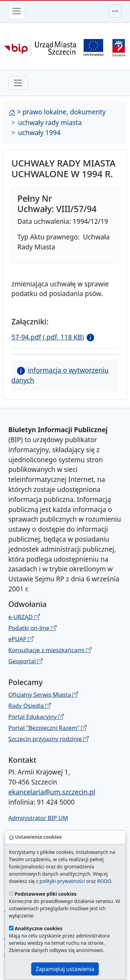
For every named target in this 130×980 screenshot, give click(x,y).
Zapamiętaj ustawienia (65, 969)
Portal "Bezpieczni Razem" (47, 728)
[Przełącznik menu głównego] (17, 11)
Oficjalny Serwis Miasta (43, 694)
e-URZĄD (24, 617)
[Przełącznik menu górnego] (115, 11)
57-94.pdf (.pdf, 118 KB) (48, 337)
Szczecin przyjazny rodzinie (49, 739)
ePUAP (21, 639)
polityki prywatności (62, 881)
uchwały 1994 (39, 132)
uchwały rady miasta (50, 122)
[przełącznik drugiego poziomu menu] (18, 83)
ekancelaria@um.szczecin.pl (52, 792)
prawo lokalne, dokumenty (64, 112)
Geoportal (25, 661)
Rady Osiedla (30, 706)
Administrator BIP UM (38, 818)
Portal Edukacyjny (36, 717)
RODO (104, 881)
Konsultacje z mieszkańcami (50, 650)
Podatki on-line (32, 628)
